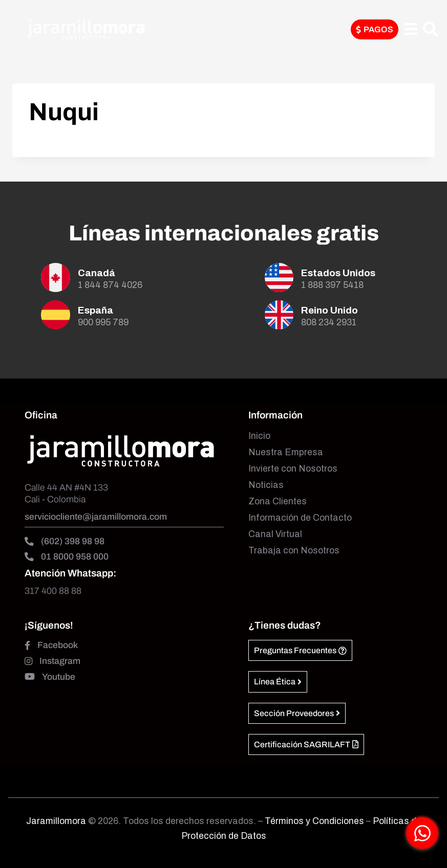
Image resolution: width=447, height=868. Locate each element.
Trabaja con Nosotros (294, 551)
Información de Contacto (300, 518)
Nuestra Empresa (286, 452)
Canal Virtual (275, 534)
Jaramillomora (56, 821)
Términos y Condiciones (315, 821)
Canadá (97, 273)
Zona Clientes (278, 502)
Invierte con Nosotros (293, 469)
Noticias (266, 485)
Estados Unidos (338, 273)
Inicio (259, 436)
